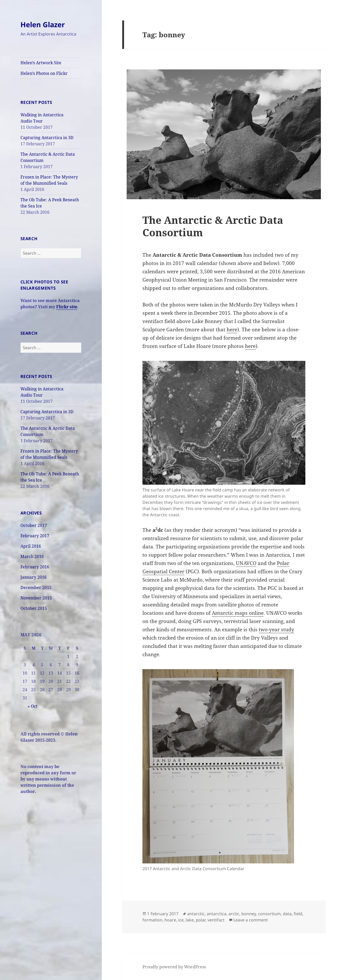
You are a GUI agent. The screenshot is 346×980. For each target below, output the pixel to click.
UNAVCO (246, 563)
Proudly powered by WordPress (174, 967)
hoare (170, 920)
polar (201, 920)
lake (190, 920)
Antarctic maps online (238, 613)
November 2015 (36, 598)
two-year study (276, 630)
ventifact (216, 920)
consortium (269, 914)
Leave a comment (251, 920)
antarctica (217, 914)
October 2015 (34, 608)
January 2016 (34, 577)
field (298, 914)
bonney (249, 914)
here (232, 330)
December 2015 (36, 588)
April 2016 (31, 546)
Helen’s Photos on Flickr (44, 73)
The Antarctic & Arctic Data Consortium (213, 226)
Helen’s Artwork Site (41, 63)
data (287, 914)
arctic (234, 914)
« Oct (33, 706)
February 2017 (35, 536)
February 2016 (35, 567)
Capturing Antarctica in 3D (47, 138)
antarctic (196, 914)
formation (152, 920)
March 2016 (32, 556)
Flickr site (67, 307)
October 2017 (34, 525)
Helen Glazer (43, 24)
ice (181, 920)
